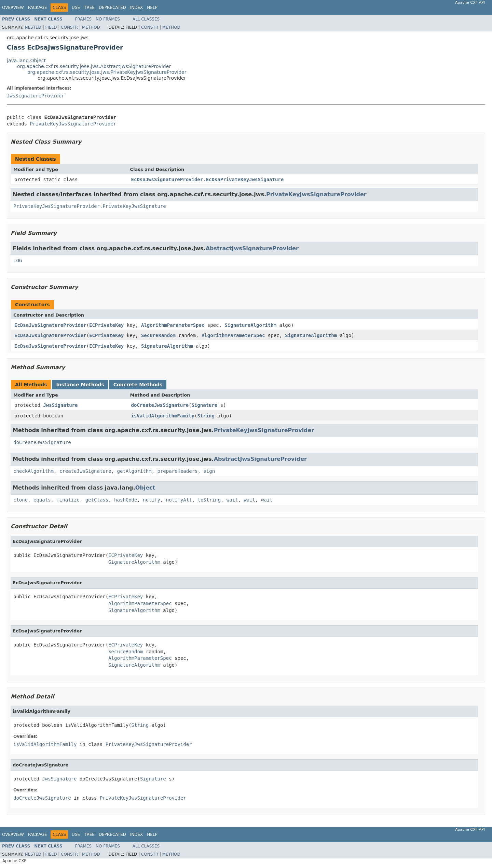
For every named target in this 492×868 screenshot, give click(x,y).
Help (152, 8)
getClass (97, 500)
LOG (18, 261)
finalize (68, 500)
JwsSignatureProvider (36, 96)
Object (145, 488)
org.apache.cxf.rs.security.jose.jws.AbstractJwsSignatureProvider (94, 66)
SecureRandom (158, 335)
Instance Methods (80, 385)
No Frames (108, 19)
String (206, 416)
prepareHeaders (177, 471)
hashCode (126, 500)
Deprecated (112, 8)
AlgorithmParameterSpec (173, 325)
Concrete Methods (138, 385)
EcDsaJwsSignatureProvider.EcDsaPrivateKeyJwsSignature (208, 179)
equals (42, 500)
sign (209, 471)
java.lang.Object (26, 61)
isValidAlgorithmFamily (163, 416)
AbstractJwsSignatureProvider (252, 248)
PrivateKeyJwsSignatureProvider (73, 124)
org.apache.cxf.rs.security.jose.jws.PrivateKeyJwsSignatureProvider (107, 72)
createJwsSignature (85, 471)
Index (137, 8)
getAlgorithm (134, 471)
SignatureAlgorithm (250, 325)
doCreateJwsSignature (160, 405)
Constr (69, 27)
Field (51, 27)
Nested (33, 27)
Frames (84, 19)
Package (37, 8)
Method (91, 27)
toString (209, 500)
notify (152, 500)
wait (232, 500)
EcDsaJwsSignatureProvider (50, 325)
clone (20, 500)
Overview (13, 8)
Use (76, 8)
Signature (205, 405)
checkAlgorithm (33, 471)
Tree (89, 8)
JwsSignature (60, 405)
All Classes (146, 19)
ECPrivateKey (106, 325)
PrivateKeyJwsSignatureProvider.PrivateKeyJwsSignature (90, 206)
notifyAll (179, 500)
